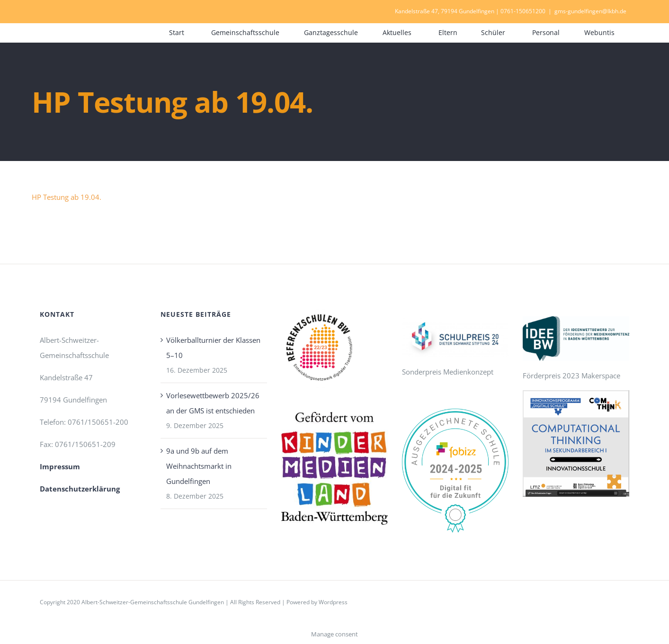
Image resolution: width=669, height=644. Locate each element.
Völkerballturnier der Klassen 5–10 (213, 348)
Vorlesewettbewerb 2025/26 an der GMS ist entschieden (213, 403)
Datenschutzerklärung (80, 489)
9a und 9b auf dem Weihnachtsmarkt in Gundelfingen (199, 466)
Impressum (60, 466)
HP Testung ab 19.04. (67, 197)
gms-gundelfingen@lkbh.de (590, 11)
